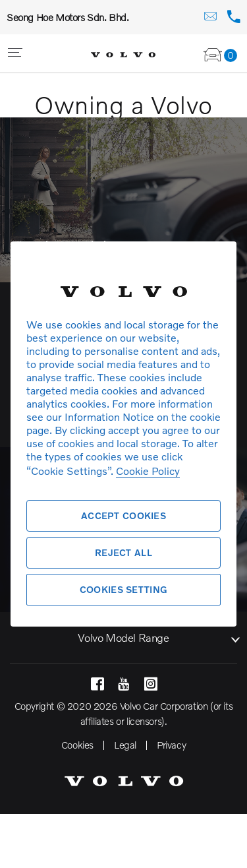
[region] (123, 434)
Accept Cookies (123, 515)
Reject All (123, 552)
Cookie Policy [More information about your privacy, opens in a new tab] (148, 471)
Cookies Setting (123, 589)
